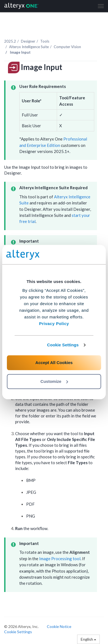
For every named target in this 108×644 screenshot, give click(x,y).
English (88, 639)
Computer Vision (67, 47)
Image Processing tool (60, 559)
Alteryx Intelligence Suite (29, 47)
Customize (54, 381)
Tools (45, 41)
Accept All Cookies (54, 363)
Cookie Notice (59, 626)
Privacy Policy (54, 324)
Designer (28, 41)
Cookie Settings (63, 345)
